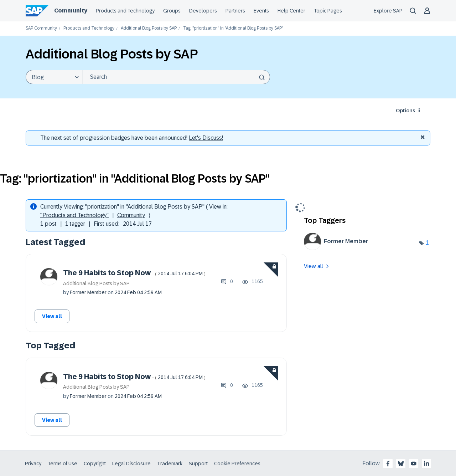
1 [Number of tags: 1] (427, 243)
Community (131, 215)
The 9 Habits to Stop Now (134, 273)
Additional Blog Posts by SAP (149, 28)
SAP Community (41, 28)
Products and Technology (89, 28)
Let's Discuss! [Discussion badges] (206, 138)
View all (52, 316)
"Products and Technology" (74, 215)
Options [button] (405, 111)
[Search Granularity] (54, 77)
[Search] (176, 77)
